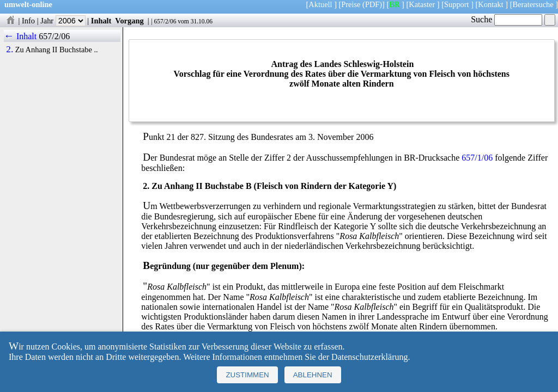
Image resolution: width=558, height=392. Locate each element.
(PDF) (372, 4)
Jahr (63, 21)
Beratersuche (533, 4)
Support (457, 4)
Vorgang (129, 21)
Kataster (422, 4)
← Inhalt (20, 36)
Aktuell (320, 4)
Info (28, 21)
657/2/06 (165, 21)
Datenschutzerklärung (369, 357)
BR (394, 4)
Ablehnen (313, 375)
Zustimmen (247, 375)
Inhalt (101, 21)
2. (10, 50)
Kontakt (490, 4)
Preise (351, 4)
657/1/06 (477, 158)
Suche (507, 19)
